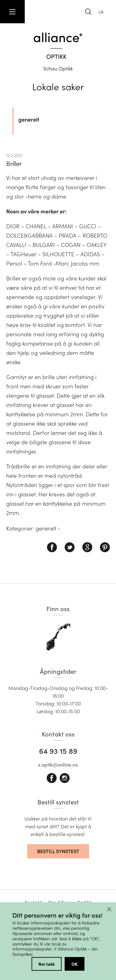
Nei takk (47, 964)
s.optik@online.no (58, 765)
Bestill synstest (58, 851)
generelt (29, 119)
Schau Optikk (58, 68)
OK (75, 964)
